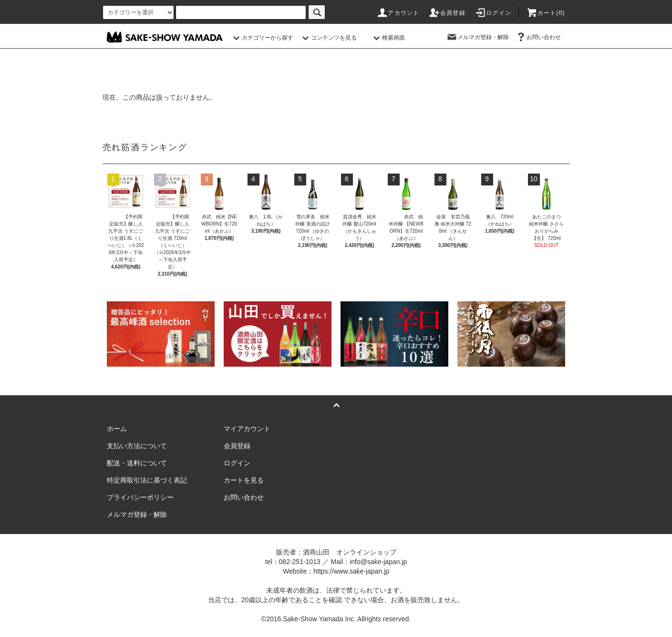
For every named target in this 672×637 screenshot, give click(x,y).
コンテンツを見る (328, 38)
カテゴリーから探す (262, 38)
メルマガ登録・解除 (477, 37)
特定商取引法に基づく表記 (147, 480)
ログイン (493, 13)
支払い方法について (137, 446)
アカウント (398, 13)
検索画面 (388, 38)
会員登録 (447, 13)
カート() (546, 13)
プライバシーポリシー (140, 497)
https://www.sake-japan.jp (351, 571)
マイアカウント (247, 429)
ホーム (117, 429)
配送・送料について (137, 463)
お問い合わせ (538, 37)
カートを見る (244, 480)
